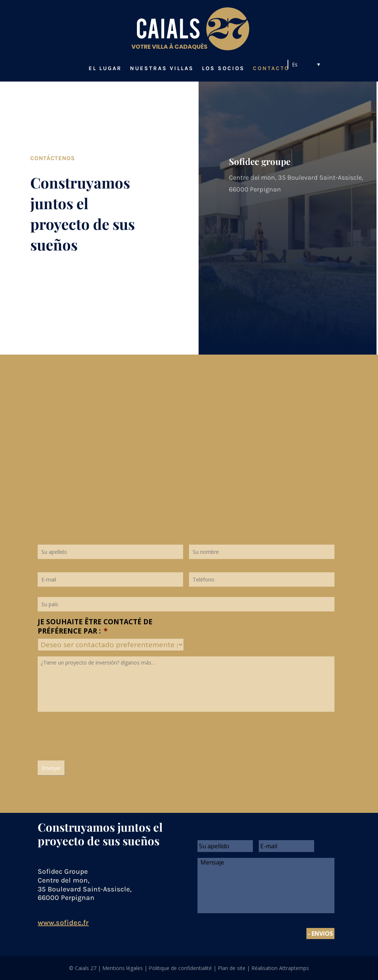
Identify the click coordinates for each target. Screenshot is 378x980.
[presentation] (94, 734)
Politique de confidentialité (180, 968)
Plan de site (232, 968)
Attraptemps (294, 968)
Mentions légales (123, 968)
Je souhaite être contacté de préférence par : (95, 626)
